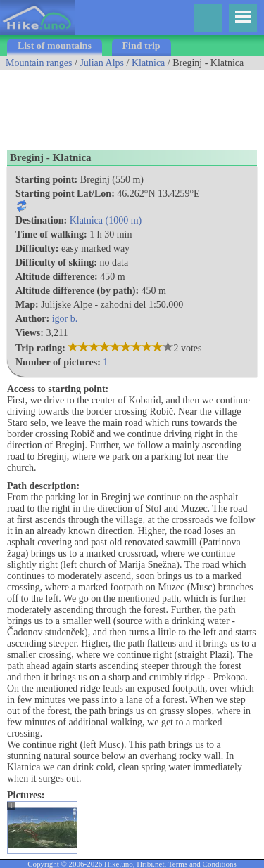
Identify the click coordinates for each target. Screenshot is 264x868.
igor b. (65, 319)
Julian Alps (102, 63)
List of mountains (55, 46)
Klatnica (148, 63)
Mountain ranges (39, 63)
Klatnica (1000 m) (106, 220)
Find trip (142, 46)
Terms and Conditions (202, 864)
